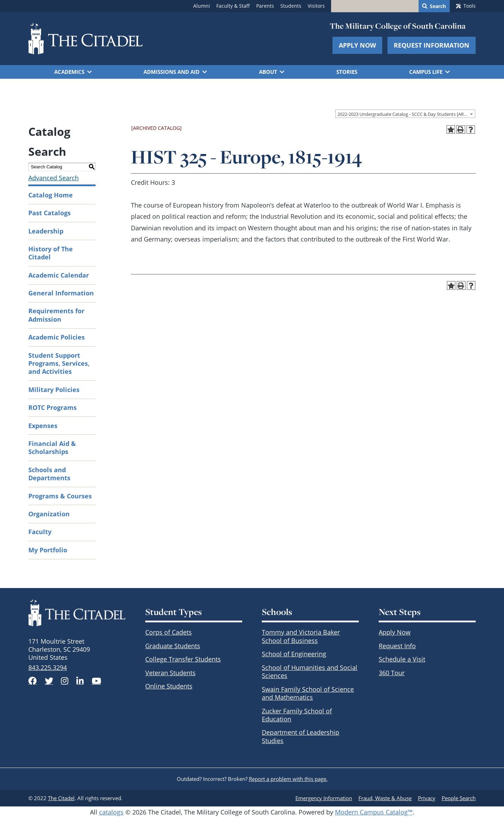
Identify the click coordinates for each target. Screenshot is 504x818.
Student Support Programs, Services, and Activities (59, 363)
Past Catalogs (50, 213)
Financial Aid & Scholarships (52, 448)
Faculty (40, 532)
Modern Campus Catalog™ (374, 812)
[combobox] (405, 114)
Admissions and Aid (171, 72)
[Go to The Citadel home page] (85, 39)
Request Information (432, 45)
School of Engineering (294, 654)
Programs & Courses (60, 496)
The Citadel (61, 798)
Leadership (46, 231)
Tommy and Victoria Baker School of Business (301, 636)
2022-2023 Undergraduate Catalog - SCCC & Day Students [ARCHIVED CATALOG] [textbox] (406, 114)
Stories (347, 72)
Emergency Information (324, 798)
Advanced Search (54, 178)
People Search (459, 798)
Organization (49, 514)
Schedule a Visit (402, 659)
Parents (265, 6)
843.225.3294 (48, 667)
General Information (61, 293)
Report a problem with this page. (288, 779)
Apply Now (357, 45)
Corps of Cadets (169, 632)
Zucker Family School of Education (297, 715)
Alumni (202, 6)
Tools (470, 6)
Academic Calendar (59, 275)
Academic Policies (57, 337)
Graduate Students (173, 646)
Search (438, 6)
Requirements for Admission (56, 315)
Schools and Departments (49, 474)
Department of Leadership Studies (300, 736)
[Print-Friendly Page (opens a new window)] (461, 130)
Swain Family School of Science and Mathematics (308, 693)
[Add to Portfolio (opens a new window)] (451, 130)
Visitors (316, 6)
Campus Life (426, 72)
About (268, 72)
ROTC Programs (52, 407)
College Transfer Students (183, 659)
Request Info (397, 646)
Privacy (427, 798)
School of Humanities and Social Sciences (310, 672)
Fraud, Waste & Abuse (385, 798)
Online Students (169, 686)
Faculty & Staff (233, 6)
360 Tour (392, 673)
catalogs (111, 812)
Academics (69, 72)
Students (291, 6)
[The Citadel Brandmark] (77, 613)
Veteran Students (170, 673)
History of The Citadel (51, 253)
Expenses (43, 426)
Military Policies (54, 390)
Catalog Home (51, 195)
